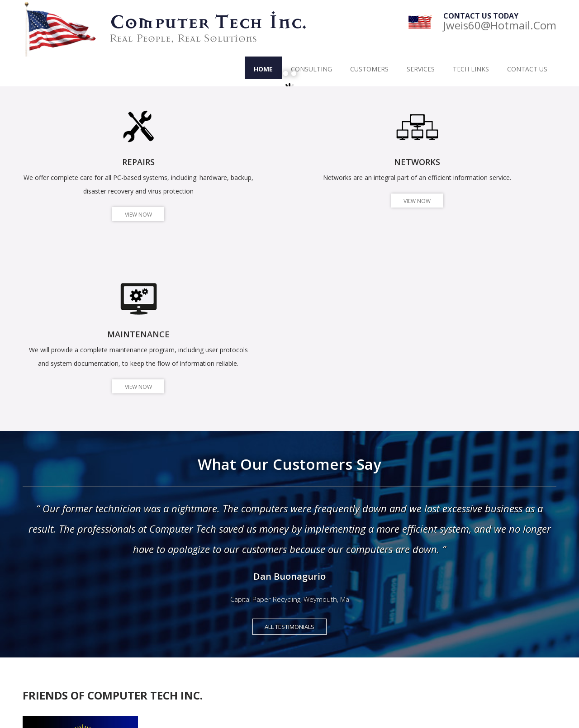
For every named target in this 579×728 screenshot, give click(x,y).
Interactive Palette (216, 662)
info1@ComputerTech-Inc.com (75, 644)
